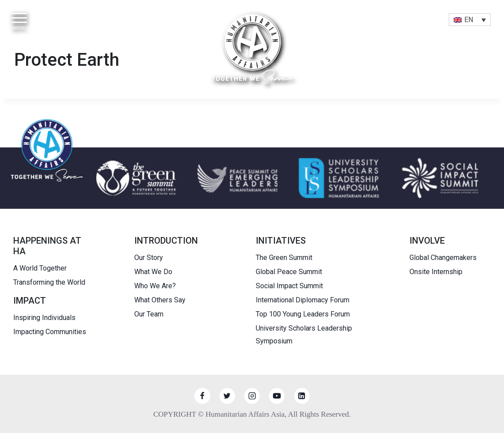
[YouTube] (277, 396)
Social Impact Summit (289, 286)
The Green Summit (284, 258)
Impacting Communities (50, 332)
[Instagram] (252, 396)
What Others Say (160, 300)
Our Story (149, 258)
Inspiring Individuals (44, 318)
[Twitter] (227, 396)
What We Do (153, 272)
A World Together (40, 268)
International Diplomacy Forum (303, 300)
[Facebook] (202, 396)
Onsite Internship (436, 272)
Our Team (149, 314)
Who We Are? (155, 286)
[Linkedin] (302, 396)
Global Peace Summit (289, 272)
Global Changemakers (443, 258)
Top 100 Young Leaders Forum (303, 314)
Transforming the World (49, 282)
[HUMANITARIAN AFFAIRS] (252, 48)
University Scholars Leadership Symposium (304, 335)
